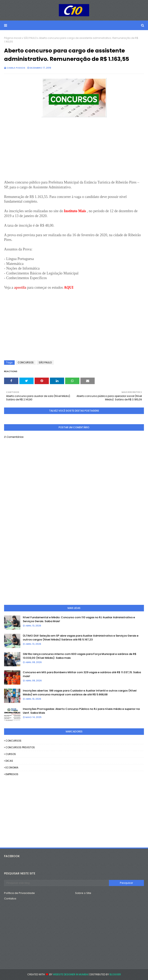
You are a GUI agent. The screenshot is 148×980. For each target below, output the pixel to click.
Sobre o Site (83, 893)
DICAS (9, 761)
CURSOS (11, 754)
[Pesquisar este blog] (56, 883)
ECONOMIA (12, 768)
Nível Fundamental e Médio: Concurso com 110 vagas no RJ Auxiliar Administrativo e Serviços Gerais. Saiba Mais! (79, 619)
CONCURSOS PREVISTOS (20, 747)
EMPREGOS (12, 774)
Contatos (10, 899)
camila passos (16, 68)
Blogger (115, 974)
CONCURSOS (26, 362)
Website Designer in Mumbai (71, 974)
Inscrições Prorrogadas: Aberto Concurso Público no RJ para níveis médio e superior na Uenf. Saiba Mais (81, 711)
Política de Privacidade (19, 893)
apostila (21, 287)
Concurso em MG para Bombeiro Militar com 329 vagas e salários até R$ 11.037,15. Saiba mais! (82, 674)
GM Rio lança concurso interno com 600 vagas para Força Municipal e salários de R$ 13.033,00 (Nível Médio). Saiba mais (80, 656)
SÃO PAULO (30, 38)
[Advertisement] (74, 152)
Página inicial (13, 38)
